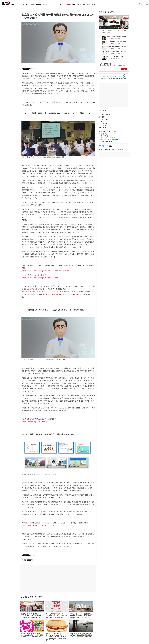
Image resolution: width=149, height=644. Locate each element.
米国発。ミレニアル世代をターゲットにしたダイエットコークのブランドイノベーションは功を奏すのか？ (32, 616)
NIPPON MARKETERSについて (108, 132)
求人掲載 (104, 136)
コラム (59, 4)
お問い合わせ (103, 134)
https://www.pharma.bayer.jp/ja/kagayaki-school (40, 278)
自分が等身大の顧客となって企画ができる (117, 46)
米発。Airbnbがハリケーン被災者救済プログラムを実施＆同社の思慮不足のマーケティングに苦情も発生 (81, 635)
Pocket (33, 69)
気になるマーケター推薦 (109, 139)
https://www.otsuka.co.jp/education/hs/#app (39, 525)
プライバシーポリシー (106, 141)
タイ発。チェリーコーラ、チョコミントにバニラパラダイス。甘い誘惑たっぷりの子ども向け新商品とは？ (32, 635)
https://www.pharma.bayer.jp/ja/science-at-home (42, 292)
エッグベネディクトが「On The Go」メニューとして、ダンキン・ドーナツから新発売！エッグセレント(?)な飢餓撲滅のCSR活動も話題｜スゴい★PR (56, 637)
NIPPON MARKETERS (10, 4)
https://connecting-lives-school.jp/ (35, 422)
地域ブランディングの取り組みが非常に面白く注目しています (117, 36)
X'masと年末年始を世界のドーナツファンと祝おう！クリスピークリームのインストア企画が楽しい (56, 616)
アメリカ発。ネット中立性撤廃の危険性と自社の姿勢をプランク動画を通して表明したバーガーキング (81, 616)
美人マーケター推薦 (108, 138)
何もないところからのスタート (115, 57)
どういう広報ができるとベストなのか (117, 52)
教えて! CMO (77, 4)
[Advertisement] (58, 578)
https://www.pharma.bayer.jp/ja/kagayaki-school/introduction (45, 271)
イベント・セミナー (49, 4)
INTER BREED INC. (106, 149)
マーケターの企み (28, 4)
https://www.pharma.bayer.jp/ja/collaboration (63, 294)
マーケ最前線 (67, 4)
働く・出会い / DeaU (89, 4)
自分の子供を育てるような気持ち (116, 41)
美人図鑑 (38, 4)
